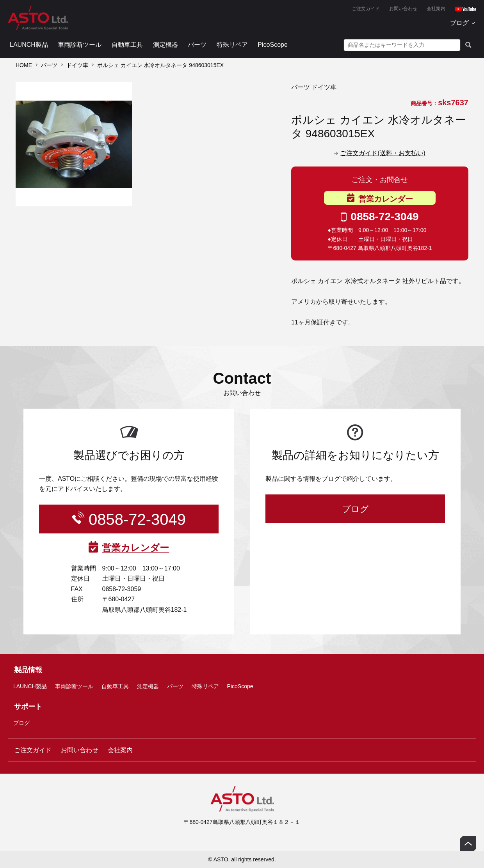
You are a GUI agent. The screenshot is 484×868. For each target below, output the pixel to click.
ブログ (459, 23)
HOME (24, 65)
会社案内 (436, 9)
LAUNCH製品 (29, 45)
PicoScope (273, 45)
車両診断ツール (80, 45)
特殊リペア (232, 45)
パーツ (197, 45)
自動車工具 (127, 45)
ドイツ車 (77, 65)
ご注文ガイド (366, 9)
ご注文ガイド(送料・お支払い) (383, 153)
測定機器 (165, 45)
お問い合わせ (403, 9)
